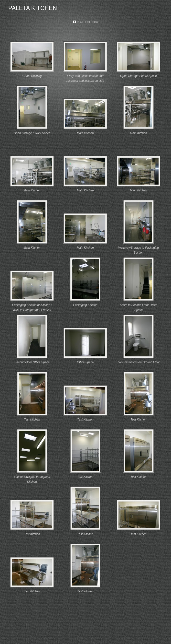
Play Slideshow (88, 22)
